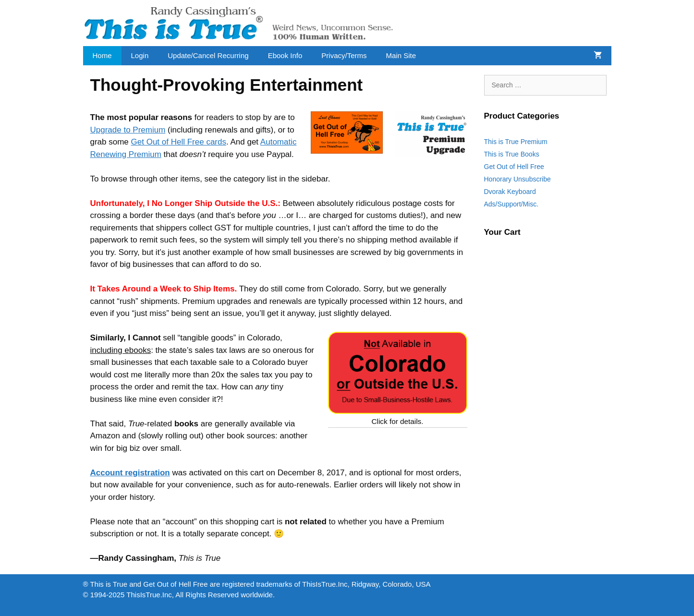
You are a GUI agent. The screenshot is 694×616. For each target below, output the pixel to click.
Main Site (401, 55)
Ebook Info (285, 55)
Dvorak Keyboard (510, 192)
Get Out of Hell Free (514, 167)
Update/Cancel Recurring (208, 55)
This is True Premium (516, 142)
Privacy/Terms (344, 55)
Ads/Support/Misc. (511, 204)
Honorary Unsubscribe (517, 179)
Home (102, 55)
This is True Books (512, 154)
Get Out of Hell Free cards (179, 142)
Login (140, 55)
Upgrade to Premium (128, 130)
